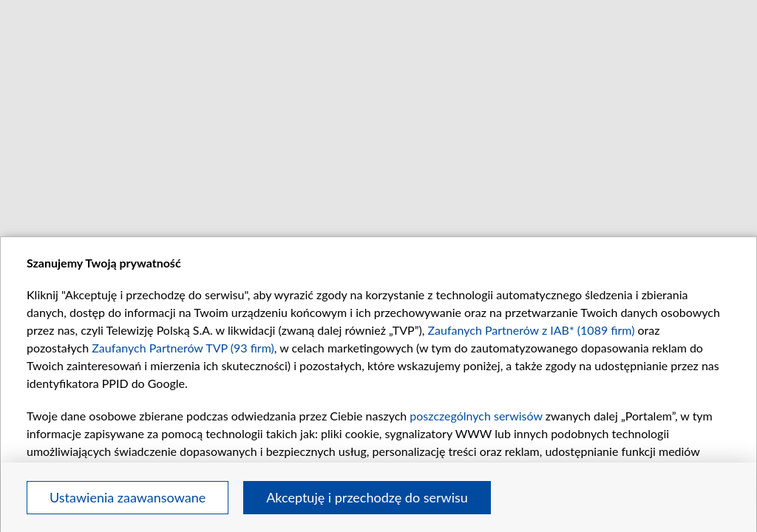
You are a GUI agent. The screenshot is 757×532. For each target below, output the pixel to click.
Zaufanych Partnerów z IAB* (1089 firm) (532, 330)
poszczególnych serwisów (476, 416)
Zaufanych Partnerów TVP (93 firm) (183, 348)
